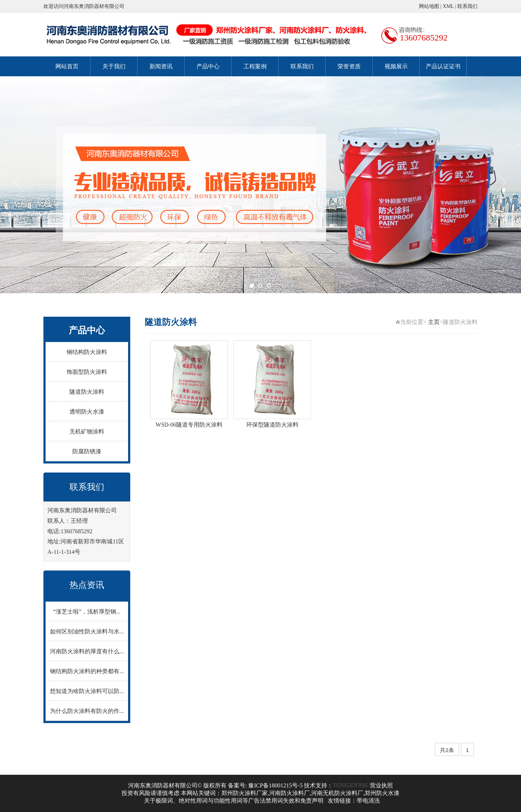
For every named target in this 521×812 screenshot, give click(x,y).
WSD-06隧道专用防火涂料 (189, 425)
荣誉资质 (349, 66)
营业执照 (381, 785)
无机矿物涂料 (87, 431)
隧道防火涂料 (87, 392)
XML (448, 6)
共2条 (447, 750)
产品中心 (208, 66)
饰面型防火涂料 (87, 372)
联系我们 (467, 6)
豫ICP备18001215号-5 (275, 785)
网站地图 (429, 6)
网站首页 (67, 66)
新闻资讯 (161, 66)
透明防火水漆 (87, 412)
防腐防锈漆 (87, 451)
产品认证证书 (443, 66)
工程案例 (255, 66)
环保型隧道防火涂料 (272, 425)
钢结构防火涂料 (87, 352)
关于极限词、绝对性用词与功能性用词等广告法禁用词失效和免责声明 (234, 801)
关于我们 (114, 66)
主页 (434, 322)
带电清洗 (368, 801)
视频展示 (396, 66)
